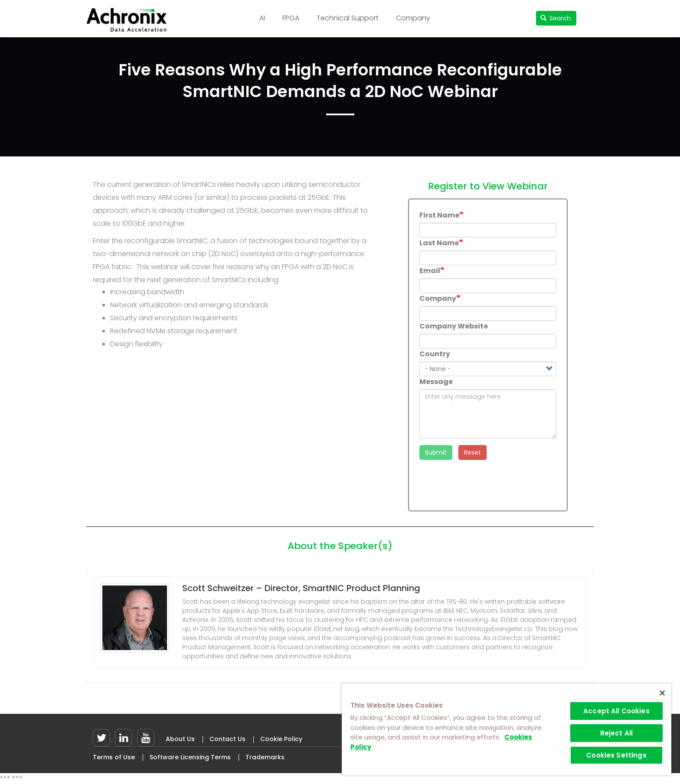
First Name (439, 215)
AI (262, 18)
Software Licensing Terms (190, 757)
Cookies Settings (616, 755)
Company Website (454, 326)
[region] (507, 729)
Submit (436, 452)
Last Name (439, 243)
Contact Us (227, 739)
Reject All (617, 733)
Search (556, 18)
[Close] (662, 693)
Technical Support (348, 18)
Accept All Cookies (616, 711)
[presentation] (485, 483)
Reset (472, 452)
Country (435, 354)
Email (430, 271)
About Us (180, 739)
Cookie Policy (281, 739)
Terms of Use (114, 757)
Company (413, 18)
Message (436, 382)
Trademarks (265, 757)
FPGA (291, 18)
